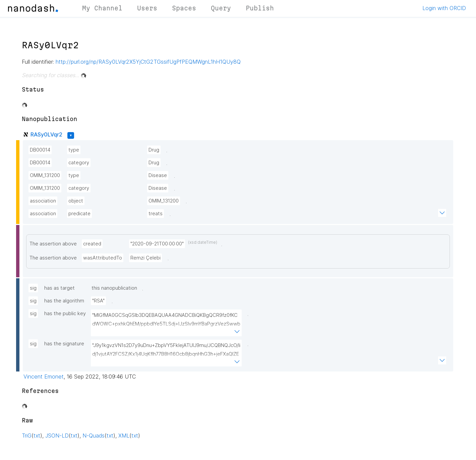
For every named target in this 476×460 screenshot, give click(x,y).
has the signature (64, 344)
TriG (27, 436)
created (92, 244)
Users (147, 8)
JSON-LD (57, 436)
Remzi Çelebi (145, 258)
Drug (154, 150)
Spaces (184, 8)
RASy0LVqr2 (46, 134)
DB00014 (40, 150)
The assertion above (53, 244)
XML (124, 436)
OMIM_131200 (45, 175)
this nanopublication (114, 288)
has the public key (65, 313)
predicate (79, 214)
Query (221, 8)
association (43, 201)
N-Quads (94, 436)
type (74, 150)
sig (33, 288)
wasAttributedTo (103, 258)
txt (37, 436)
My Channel (102, 8)
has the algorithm (64, 301)
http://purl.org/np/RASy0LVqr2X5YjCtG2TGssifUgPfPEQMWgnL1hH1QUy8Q (148, 62)
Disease (158, 175)
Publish (260, 8)
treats (156, 214)
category (79, 163)
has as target (59, 288)
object (76, 201)
